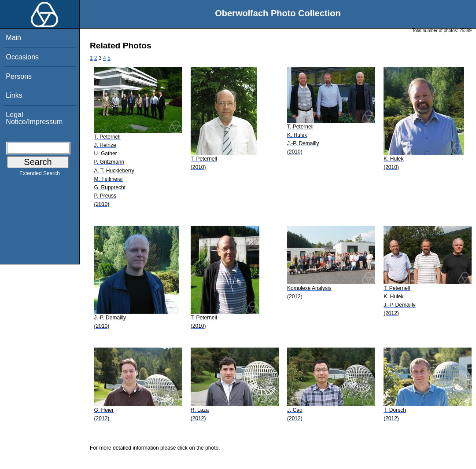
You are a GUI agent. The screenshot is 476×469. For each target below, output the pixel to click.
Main (13, 38)
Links (14, 95)
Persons (19, 76)
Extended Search (40, 175)
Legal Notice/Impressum (34, 118)
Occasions (22, 57)
